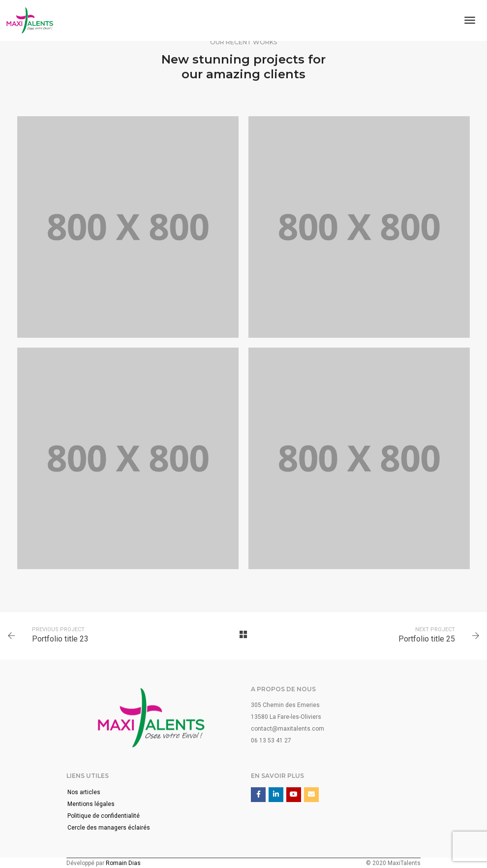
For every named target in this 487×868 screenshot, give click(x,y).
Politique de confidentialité (104, 816)
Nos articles (84, 792)
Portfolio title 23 (60, 639)
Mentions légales (91, 804)
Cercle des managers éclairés (109, 828)
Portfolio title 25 (427, 639)
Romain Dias (123, 863)
